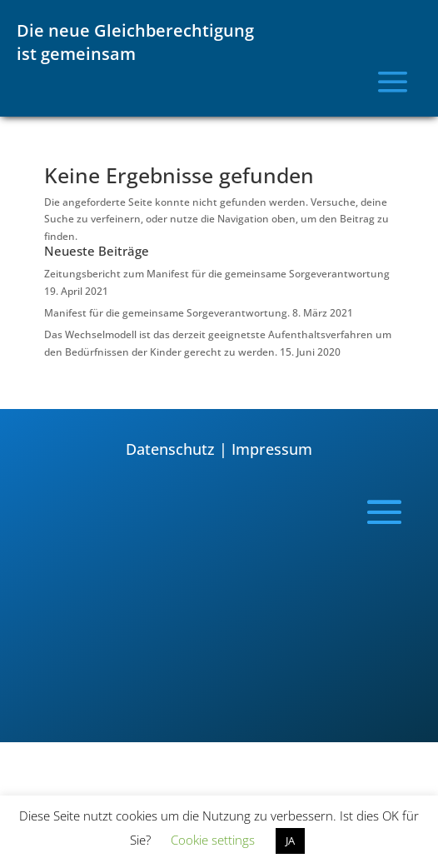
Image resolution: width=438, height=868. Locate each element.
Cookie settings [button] (213, 840)
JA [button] (290, 841)
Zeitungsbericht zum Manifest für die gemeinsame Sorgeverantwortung (217, 274)
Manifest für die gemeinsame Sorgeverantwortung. (167, 313)
